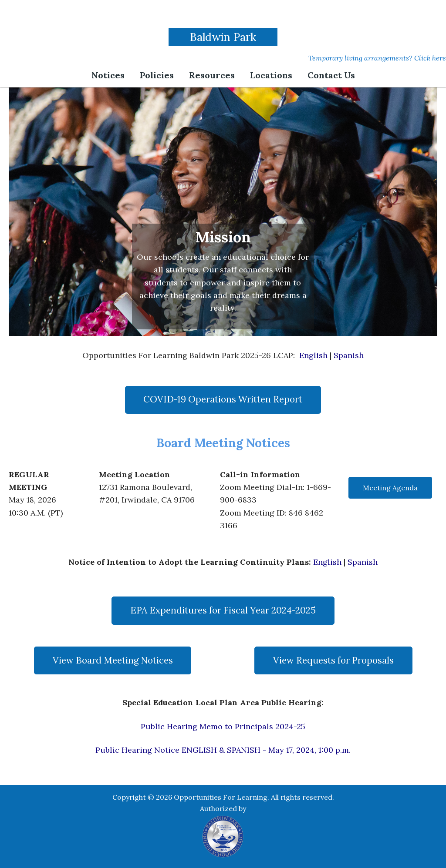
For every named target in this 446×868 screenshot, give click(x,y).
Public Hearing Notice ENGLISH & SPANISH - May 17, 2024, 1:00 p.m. (223, 750)
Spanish (349, 355)
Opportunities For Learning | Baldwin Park (223, 15)
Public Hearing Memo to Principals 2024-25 (223, 726)
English (313, 355)
